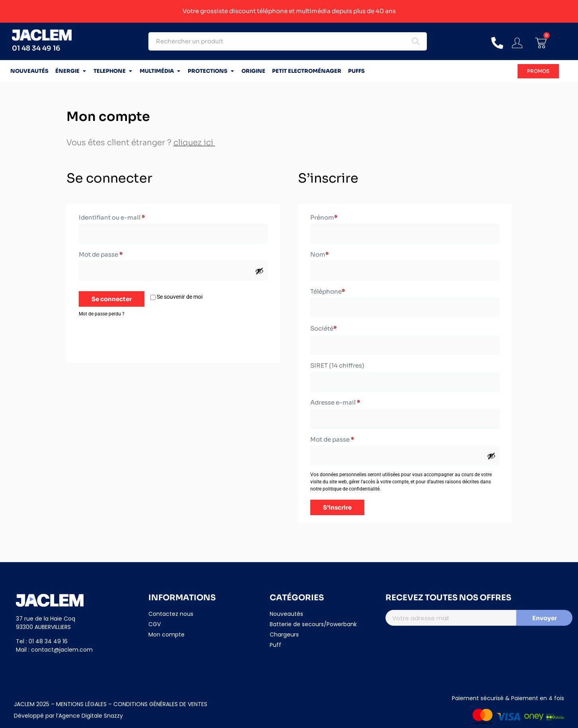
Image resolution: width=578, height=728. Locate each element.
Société (324, 328)
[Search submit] (416, 41)
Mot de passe (118, 253)
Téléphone (328, 291)
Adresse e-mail (352, 401)
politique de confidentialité (351, 489)
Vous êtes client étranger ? (141, 143)
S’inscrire (337, 507)
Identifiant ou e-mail (129, 216)
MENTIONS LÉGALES (81, 704)
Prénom (324, 217)
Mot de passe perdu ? (102, 314)
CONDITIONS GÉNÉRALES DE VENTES (160, 704)
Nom (320, 254)
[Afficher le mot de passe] (259, 271)
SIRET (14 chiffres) (337, 365)
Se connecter (112, 299)
